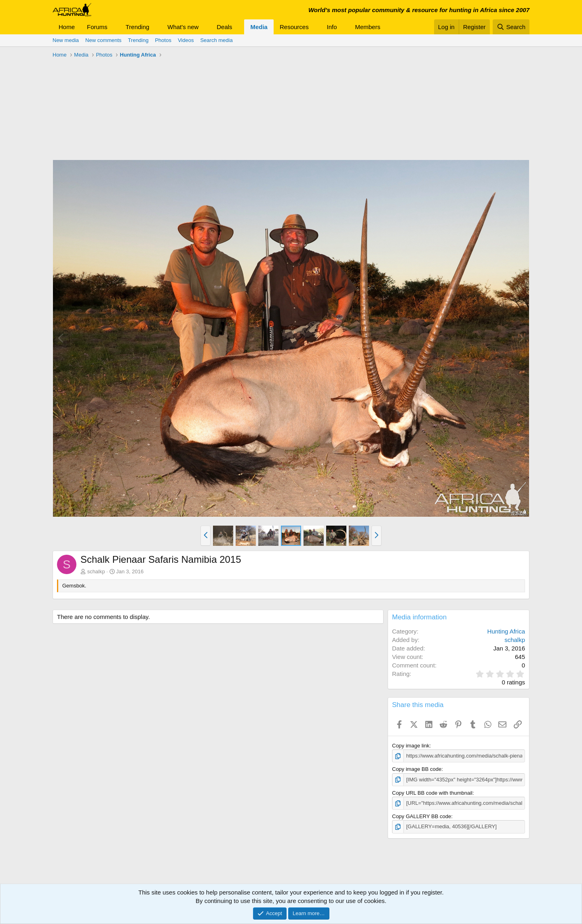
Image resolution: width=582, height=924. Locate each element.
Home (67, 27)
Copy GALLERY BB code (422, 816)
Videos (186, 40)
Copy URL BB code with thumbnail (432, 793)
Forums (97, 27)
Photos (163, 40)
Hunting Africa (506, 631)
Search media (216, 40)
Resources (294, 27)
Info (332, 27)
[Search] (511, 27)
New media (66, 40)
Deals (224, 27)
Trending (138, 27)
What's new (183, 27)
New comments (103, 40)
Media (259, 27)
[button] (114, 27)
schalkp (96, 571)
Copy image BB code (417, 769)
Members (368, 27)
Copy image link (411, 746)
